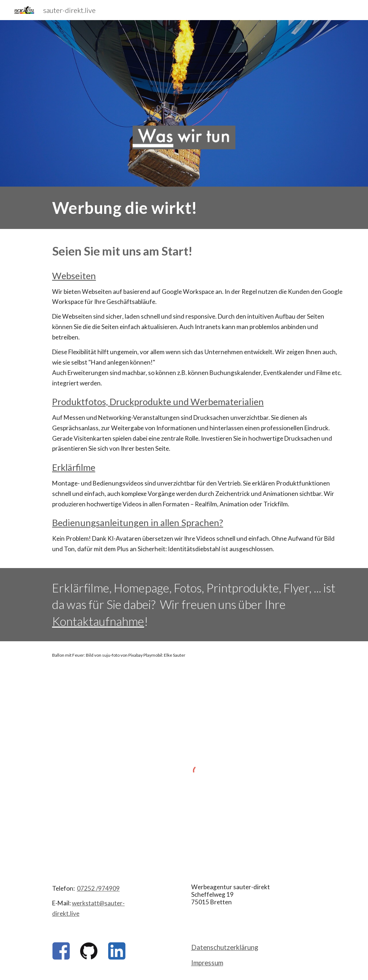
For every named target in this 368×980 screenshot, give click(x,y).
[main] (198, 208)
